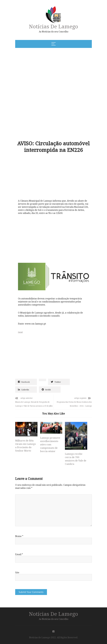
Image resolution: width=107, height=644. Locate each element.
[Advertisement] (43, 71)
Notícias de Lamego (53, 26)
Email (19, 554)
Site (17, 572)
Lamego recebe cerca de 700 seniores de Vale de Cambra (76, 459)
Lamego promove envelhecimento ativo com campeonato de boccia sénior (50, 444)
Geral (20, 332)
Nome (19, 536)
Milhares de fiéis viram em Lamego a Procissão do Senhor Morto (25, 446)
